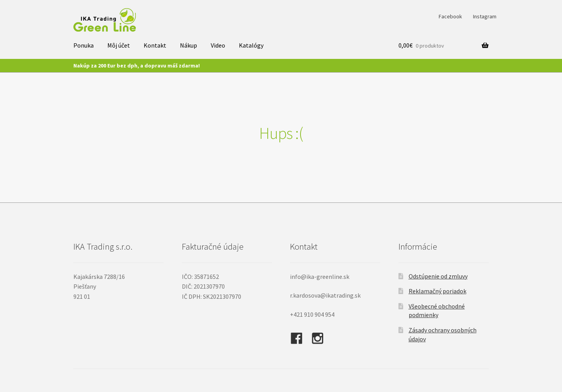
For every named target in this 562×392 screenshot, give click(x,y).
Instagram (485, 16)
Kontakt (155, 45)
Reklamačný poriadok (438, 291)
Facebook (450, 16)
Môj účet (119, 45)
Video (218, 45)
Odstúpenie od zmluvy (438, 276)
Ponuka (84, 45)
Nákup (189, 45)
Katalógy (251, 45)
